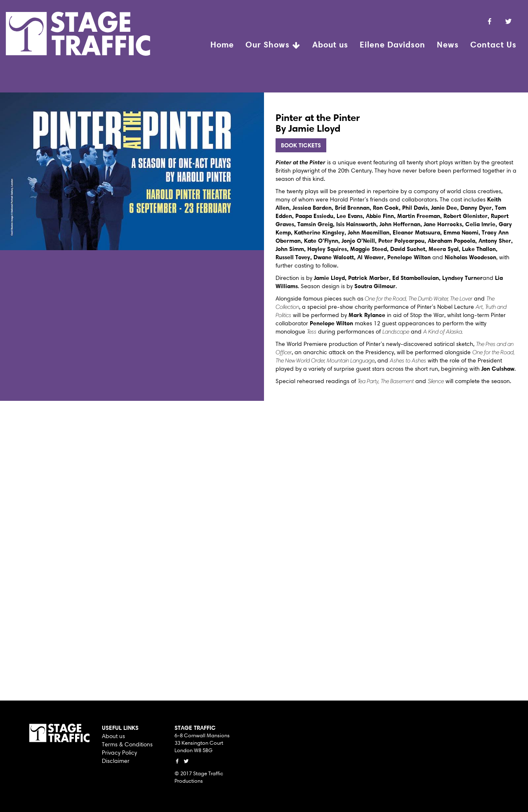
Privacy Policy (119, 753)
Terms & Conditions (127, 744)
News (448, 44)
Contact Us (493, 44)
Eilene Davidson (392, 44)
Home (222, 44)
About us (330, 44)
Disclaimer (116, 761)
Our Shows (273, 45)
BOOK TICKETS (301, 145)
